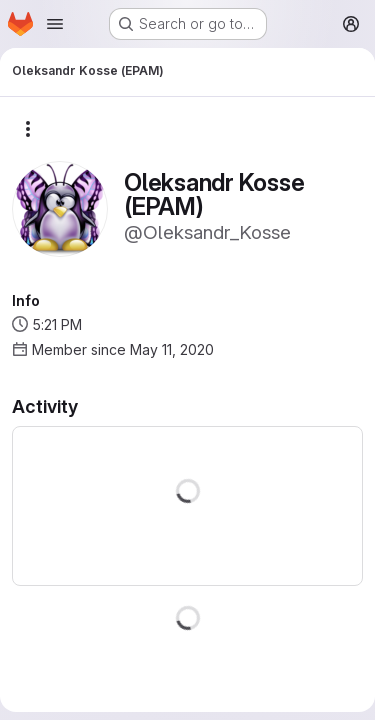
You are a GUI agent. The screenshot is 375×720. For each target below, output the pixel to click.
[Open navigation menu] (55, 24)
